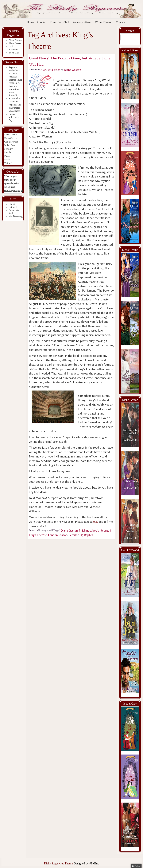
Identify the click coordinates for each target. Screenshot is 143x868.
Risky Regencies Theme (58, 863)
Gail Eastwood (11, 142)
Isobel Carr (14, 53)
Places (7, 156)
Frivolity (8, 149)
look (95, 522)
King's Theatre (38, 535)
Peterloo (74, 535)
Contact (120, 22)
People (8, 152)
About (41, 22)
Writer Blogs (103, 22)
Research (9, 159)
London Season (58, 535)
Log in (12, 204)
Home (30, 22)
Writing (8, 163)
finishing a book (89, 530)
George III (106, 530)
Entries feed (14, 207)
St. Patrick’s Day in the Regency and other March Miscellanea (15, 105)
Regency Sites (82, 22)
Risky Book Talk (60, 22)
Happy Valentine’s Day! (14, 117)
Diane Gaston (15, 40)
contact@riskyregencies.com (18, 190)
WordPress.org (16, 216)
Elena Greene (15, 43)
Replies (87, 535)
